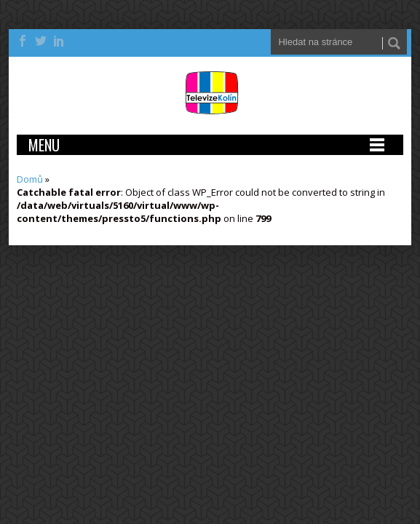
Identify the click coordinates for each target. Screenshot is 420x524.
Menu (44, 145)
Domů (30, 179)
